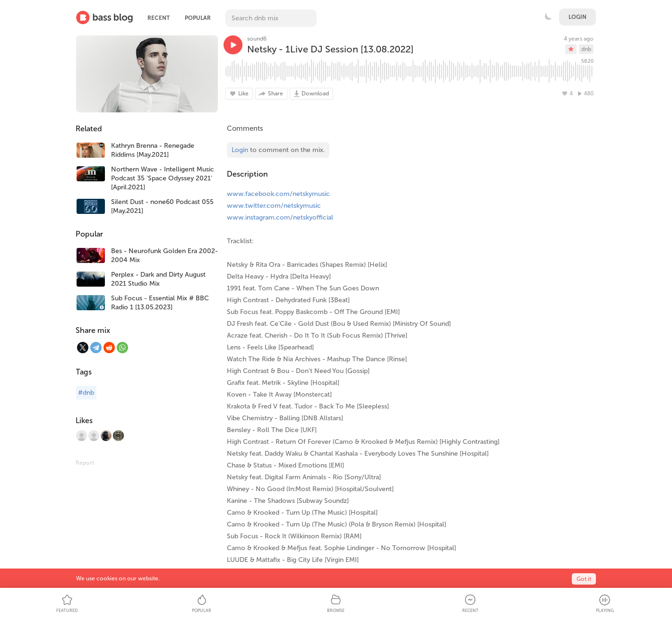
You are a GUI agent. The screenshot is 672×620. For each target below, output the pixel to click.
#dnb (86, 393)
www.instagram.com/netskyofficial (280, 217)
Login (577, 17)
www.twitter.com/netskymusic (274, 206)
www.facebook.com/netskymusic (278, 194)
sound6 (257, 39)
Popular (198, 18)
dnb (586, 49)
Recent (159, 18)
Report (85, 463)
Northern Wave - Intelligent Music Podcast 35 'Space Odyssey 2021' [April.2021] (163, 178)
